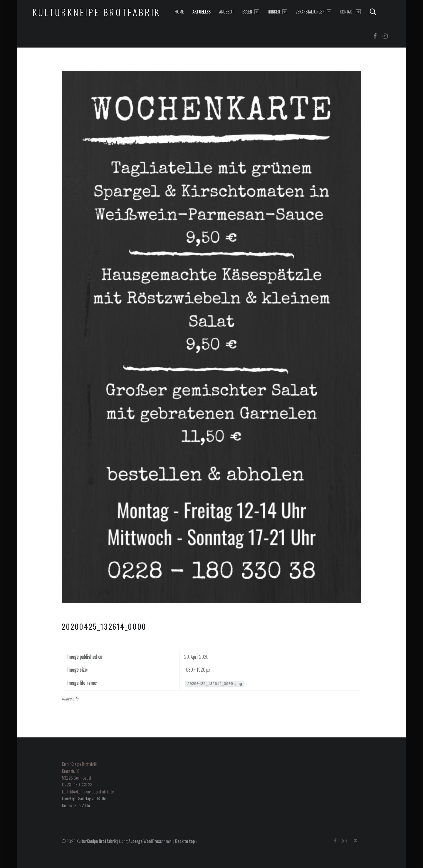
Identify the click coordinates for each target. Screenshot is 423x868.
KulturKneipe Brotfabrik (97, 12)
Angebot (226, 12)
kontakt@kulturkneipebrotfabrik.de (88, 792)
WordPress (152, 841)
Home (179, 12)
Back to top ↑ (186, 841)
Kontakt (350, 12)
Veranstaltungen (313, 12)
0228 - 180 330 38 (77, 785)
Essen (251, 12)
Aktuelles (202, 12)
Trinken (277, 12)
